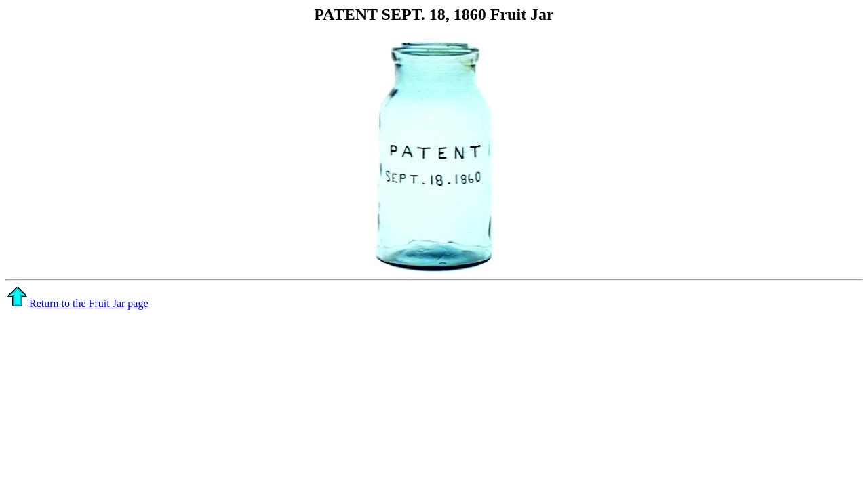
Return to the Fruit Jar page (78, 303)
